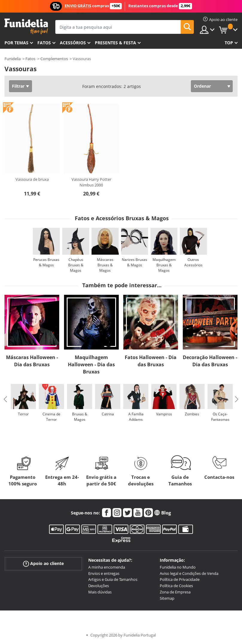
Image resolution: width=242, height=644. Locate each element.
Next (237, 399)
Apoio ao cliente (43, 564)
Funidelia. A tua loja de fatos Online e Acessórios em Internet (26, 26)
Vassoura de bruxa (32, 179)
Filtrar (18, 86)
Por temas (16, 43)
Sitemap (167, 598)
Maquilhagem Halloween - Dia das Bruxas (91, 364)
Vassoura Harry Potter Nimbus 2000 (91, 182)
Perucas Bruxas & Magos (46, 262)
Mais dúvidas (100, 592)
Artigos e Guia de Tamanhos (113, 579)
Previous (5, 399)
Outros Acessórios (193, 262)
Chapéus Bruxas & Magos (76, 265)
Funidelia (13, 59)
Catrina (108, 414)
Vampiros (164, 414)
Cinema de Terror (51, 417)
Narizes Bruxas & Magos (134, 262)
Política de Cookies (176, 586)
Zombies (192, 414)
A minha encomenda (107, 567)
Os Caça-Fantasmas (220, 417)
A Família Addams (136, 417)
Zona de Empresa (175, 592)
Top (229, 43)
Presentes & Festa (115, 43)
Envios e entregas (104, 573)
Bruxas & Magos (80, 417)
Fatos (44, 43)
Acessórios (73, 43)
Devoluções (99, 586)
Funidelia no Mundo (178, 567)
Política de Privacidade (180, 579)
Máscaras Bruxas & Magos (105, 265)
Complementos (54, 59)
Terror (23, 414)
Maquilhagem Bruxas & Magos (164, 265)
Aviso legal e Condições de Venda (189, 573)
